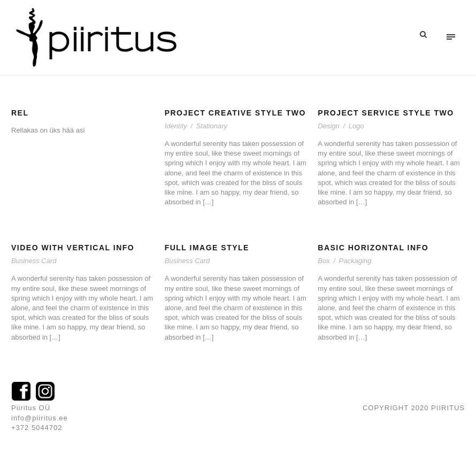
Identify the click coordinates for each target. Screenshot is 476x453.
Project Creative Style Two (235, 113)
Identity (176, 126)
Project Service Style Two (386, 113)
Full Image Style (207, 248)
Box (324, 261)
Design (328, 126)
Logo (356, 126)
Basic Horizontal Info (373, 248)
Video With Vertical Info (73, 248)
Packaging (355, 261)
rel (20, 113)
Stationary (212, 126)
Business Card (34, 261)
